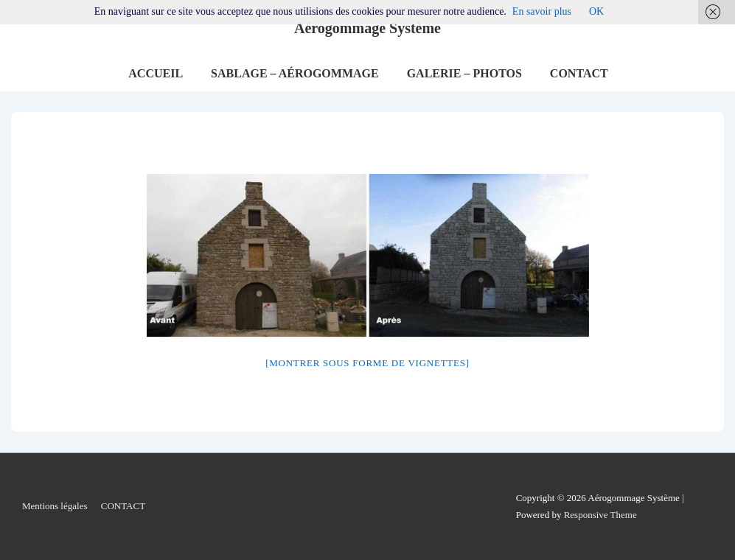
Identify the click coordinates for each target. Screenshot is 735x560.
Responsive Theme (600, 515)
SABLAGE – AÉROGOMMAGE (295, 73)
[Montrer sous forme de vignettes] (367, 363)
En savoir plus (542, 11)
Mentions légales (55, 506)
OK (596, 11)
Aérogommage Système (367, 28)
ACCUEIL (156, 73)
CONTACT (579, 73)
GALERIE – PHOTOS (464, 73)
